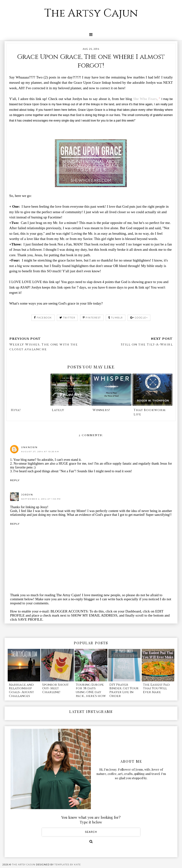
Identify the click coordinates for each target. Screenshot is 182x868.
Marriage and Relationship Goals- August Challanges (21, 690)
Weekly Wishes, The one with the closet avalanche (44, 347)
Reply (15, 480)
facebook (43, 318)
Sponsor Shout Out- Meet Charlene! (55, 688)
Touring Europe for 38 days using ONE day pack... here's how (91, 690)
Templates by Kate (68, 865)
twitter (67, 318)
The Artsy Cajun (91, 13)
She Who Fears (145, 99)
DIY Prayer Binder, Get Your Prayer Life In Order (124, 690)
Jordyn (27, 495)
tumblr (116, 318)
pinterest (92, 318)
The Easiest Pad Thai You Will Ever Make (156, 688)
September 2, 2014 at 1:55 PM (41, 499)
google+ (139, 318)
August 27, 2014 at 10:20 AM (40, 451)
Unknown (29, 447)
